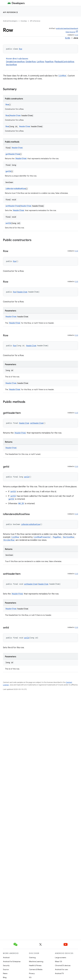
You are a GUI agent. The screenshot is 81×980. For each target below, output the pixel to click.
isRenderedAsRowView (16, 189)
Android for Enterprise (12, 961)
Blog (5, 977)
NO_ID (21, 503)
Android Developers (10, 21)
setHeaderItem (13, 206)
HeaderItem (15, 115)
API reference (11, 12)
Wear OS (59, 961)
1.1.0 (76, 35)
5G (30, 977)
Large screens (61, 957)
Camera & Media (36, 969)
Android (6, 957)
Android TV (59, 973)
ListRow (40, 62)
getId (8, 171)
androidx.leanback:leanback (67, 28)
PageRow (49, 62)
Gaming (32, 957)
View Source (70, 32)
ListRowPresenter (42, 537)
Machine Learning (36, 961)
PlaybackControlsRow (64, 62)
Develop (24, 21)
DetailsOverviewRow (15, 62)
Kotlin (68, 38)
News (5, 973)
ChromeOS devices (63, 965)
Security (6, 965)
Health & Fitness (35, 965)
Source (6, 969)
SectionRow (11, 65)
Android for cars (61, 969)
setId (8, 223)
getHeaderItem (13, 154)
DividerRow (31, 62)
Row (21, 49)
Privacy (32, 973)
